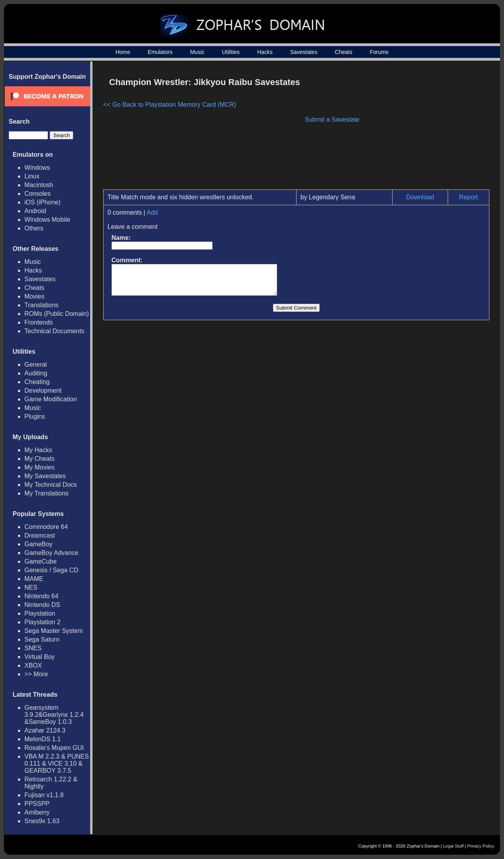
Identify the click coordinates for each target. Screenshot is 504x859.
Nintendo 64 (41, 596)
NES (31, 587)
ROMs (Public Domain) (57, 314)
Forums (379, 52)
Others (34, 228)
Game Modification (51, 399)
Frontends (39, 322)
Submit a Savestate (332, 120)
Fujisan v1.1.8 (44, 795)
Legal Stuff (453, 846)
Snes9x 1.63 (42, 821)
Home (123, 52)
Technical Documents (54, 331)
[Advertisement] (422, 128)
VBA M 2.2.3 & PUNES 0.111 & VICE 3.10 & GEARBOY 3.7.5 (57, 763)
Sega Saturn (42, 639)
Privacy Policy (481, 846)
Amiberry (37, 812)
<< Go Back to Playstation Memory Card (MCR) (170, 105)
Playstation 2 (43, 622)
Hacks (265, 52)
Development (43, 391)
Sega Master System (54, 631)
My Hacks (38, 450)
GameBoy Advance (51, 553)
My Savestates (45, 476)
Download (420, 197)
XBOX (33, 665)
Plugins (35, 417)
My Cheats (39, 459)
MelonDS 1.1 (43, 739)
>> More (36, 674)
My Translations (46, 493)
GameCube (41, 561)
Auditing (36, 373)
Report (469, 197)
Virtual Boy (40, 657)
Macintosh (39, 185)
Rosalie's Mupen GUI (54, 748)
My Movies (39, 467)
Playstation (40, 613)
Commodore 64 (46, 527)
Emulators (160, 52)
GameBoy (38, 544)
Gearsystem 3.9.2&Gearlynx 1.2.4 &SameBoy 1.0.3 (54, 715)
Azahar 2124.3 (45, 730)
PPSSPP (37, 804)
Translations (42, 305)
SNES (33, 648)
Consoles (38, 194)
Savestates (304, 52)
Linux (32, 176)
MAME (34, 579)
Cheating (37, 382)
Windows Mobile (47, 220)
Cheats (343, 52)
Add (152, 212)
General (36, 365)
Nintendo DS (42, 605)
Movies (34, 296)
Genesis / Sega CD (51, 570)
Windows (37, 168)
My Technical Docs (51, 485)
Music (197, 52)
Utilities (231, 52)
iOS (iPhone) (43, 202)
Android (35, 211)
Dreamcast (40, 535)
